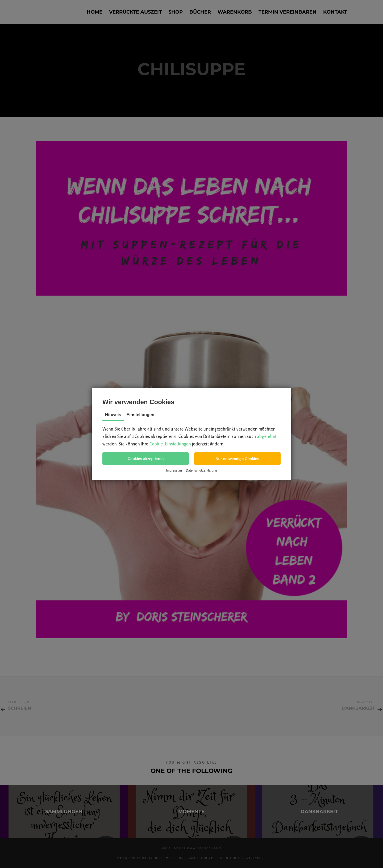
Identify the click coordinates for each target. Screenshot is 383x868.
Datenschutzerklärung (201, 470)
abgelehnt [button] (267, 436)
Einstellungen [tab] (140, 415)
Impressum (174, 470)
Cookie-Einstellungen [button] (170, 444)
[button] (146, 459)
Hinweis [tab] (113, 415)
